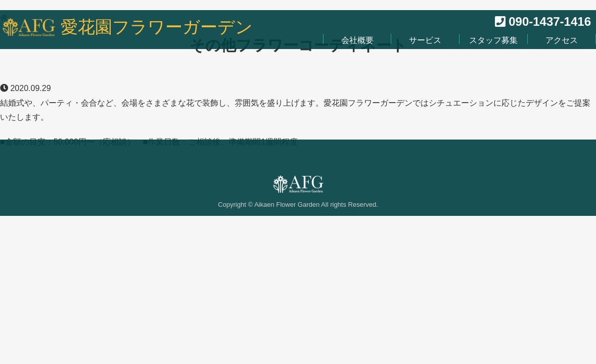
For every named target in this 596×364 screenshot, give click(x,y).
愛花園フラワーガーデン (157, 27)
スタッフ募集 (493, 40)
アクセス (562, 40)
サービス (425, 40)
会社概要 (357, 40)
